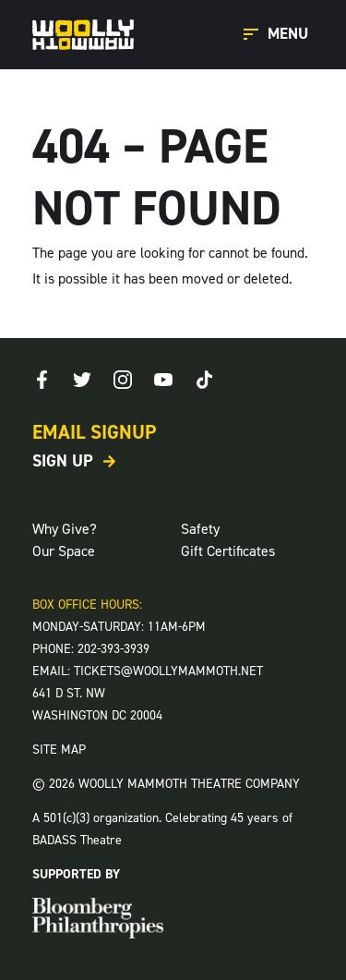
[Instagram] (123, 380)
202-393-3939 (113, 649)
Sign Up (63, 461)
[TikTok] (204, 380)
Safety (200, 529)
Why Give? (65, 529)
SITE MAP (59, 750)
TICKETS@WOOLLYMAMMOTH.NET (168, 671)
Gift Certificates (228, 551)
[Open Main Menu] (279, 35)
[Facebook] (42, 380)
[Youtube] (163, 380)
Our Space (64, 551)
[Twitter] (82, 380)
